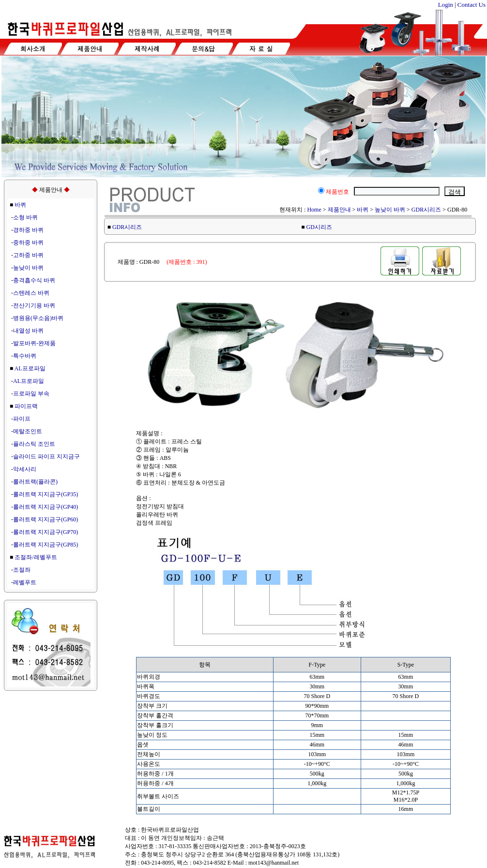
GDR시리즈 (426, 210)
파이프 (22, 419)
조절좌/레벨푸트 (36, 557)
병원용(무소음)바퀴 (38, 318)
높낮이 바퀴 (28, 268)
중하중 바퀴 (28, 243)
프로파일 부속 (31, 394)
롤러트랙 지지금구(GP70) (46, 532)
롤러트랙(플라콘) (35, 482)
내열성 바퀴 (28, 331)
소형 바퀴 (25, 217)
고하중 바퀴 (28, 255)
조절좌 (22, 570)
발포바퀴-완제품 (34, 343)
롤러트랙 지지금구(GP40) (46, 507)
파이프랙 (26, 406)
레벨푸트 (25, 582)
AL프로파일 (30, 368)
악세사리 (25, 469)
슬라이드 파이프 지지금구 (46, 457)
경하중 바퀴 (28, 230)
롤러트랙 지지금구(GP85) (46, 545)
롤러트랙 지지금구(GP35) (46, 494)
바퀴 (20, 205)
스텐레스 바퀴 (31, 293)
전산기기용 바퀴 (34, 305)
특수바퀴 (25, 356)
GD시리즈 (319, 227)
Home (314, 210)
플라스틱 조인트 (34, 444)
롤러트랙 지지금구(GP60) (46, 519)
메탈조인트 (28, 431)
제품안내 (339, 210)
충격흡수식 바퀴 (34, 280)
